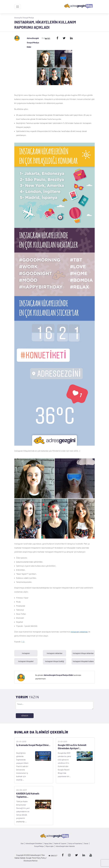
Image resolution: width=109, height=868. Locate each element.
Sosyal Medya (28, 18)
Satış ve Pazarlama (75, 843)
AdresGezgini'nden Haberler (65, 846)
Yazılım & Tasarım (60, 843)
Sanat (86, 843)
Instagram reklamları (79, 632)
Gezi (22, 843)
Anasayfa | (19, 18)
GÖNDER (25, 716)
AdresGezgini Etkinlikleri (34, 843)
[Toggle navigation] (18, 7)
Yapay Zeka (48, 843)
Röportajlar (50, 846)
